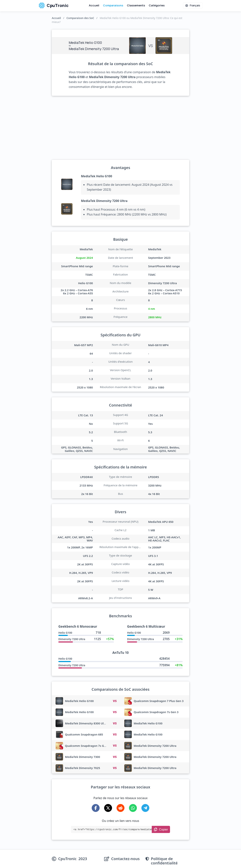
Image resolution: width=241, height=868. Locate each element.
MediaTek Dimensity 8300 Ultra (86, 723)
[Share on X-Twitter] (108, 808)
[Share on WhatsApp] (133, 808)
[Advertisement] (120, 128)
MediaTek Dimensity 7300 (82, 757)
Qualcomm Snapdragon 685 (84, 734)
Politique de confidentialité (164, 861)
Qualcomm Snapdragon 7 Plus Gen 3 (159, 701)
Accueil (94, 5)
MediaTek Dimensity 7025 (82, 768)
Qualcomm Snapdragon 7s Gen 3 (156, 712)
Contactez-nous (125, 859)
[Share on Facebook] (96, 808)
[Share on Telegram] (145, 808)
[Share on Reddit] (120, 808)
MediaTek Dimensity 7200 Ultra (104, 201)
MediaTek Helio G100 (96, 176)
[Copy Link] (161, 829)
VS (115, 701)
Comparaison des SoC (80, 18)
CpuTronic (54, 5)
